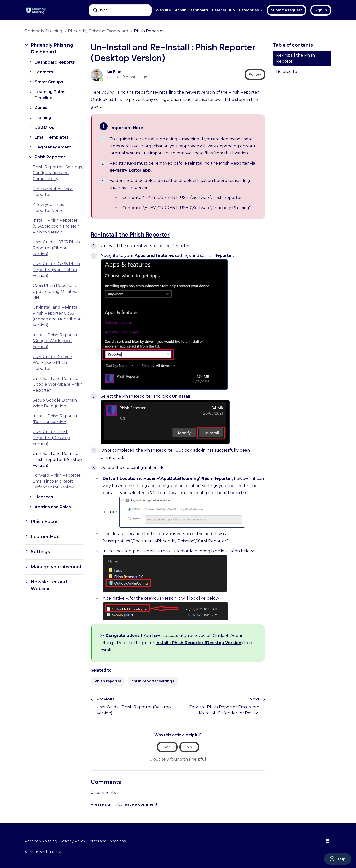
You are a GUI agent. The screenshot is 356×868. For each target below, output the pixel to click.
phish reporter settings (153, 681)
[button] (54, 49)
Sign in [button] (321, 10)
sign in (111, 804)
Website (163, 10)
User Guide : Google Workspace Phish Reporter (52, 363)
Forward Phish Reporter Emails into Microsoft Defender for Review (57, 481)
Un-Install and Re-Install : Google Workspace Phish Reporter (58, 384)
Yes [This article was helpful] (167, 747)
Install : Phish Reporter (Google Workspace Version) (55, 341)
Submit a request (287, 10)
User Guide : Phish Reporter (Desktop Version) (51, 438)
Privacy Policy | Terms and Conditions (93, 841)
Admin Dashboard (191, 10)
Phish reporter (108, 681)
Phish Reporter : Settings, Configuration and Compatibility (58, 173)
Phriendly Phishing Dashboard (98, 31)
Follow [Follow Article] (255, 74)
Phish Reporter (149, 31)
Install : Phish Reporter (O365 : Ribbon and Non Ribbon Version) (56, 226)
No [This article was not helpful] (189, 747)
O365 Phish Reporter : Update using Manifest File (55, 291)
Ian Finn (114, 72)
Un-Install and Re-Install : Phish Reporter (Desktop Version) (58, 459)
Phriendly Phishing (44, 31)
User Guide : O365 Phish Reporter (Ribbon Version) (56, 248)
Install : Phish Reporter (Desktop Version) (199, 643)
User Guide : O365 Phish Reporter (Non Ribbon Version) (56, 270)
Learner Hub (223, 10)
